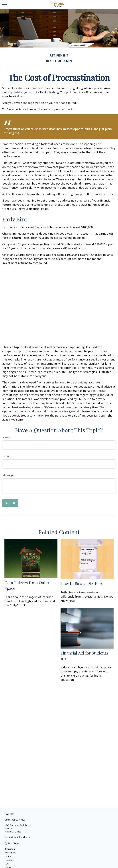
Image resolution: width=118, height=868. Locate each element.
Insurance (9, 860)
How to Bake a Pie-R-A (81, 583)
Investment (10, 853)
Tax (6, 864)
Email (6, 456)
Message (8, 475)
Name (6, 437)
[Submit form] (10, 503)
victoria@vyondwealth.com (18, 837)
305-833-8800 (18, 820)
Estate (8, 856)
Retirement (10, 849)
